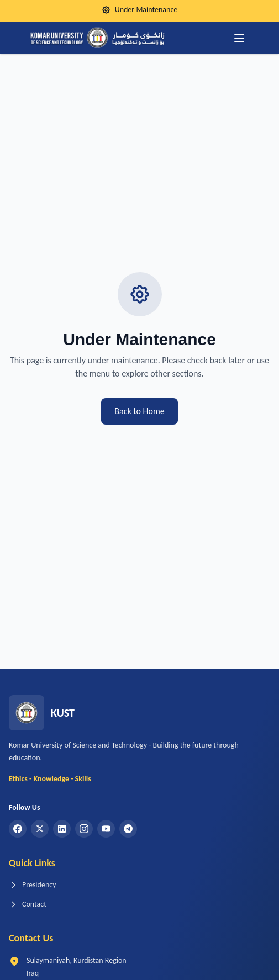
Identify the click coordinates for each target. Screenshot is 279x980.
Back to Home (139, 411)
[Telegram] (128, 829)
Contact (28, 904)
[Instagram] (84, 829)
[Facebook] (18, 829)
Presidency (33, 885)
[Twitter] (40, 829)
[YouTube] (106, 829)
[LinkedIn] (62, 829)
